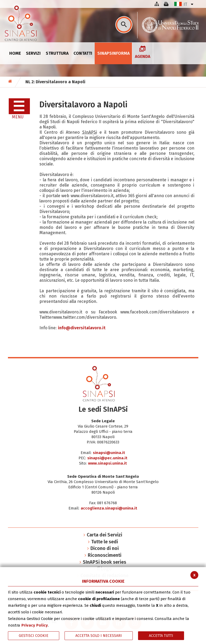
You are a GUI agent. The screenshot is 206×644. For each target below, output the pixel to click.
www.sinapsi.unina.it (107, 463)
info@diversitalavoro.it (82, 328)
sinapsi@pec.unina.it (107, 458)
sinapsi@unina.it (109, 453)
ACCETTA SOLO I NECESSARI (99, 636)
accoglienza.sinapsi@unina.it (109, 508)
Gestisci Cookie (34, 636)
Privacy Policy (35, 625)
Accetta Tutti (161, 636)
